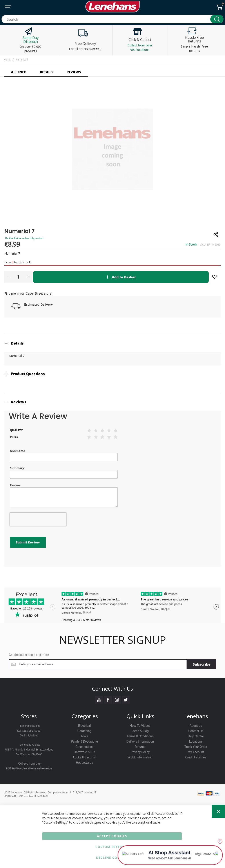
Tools (84, 736)
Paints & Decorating (84, 741)
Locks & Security (84, 757)
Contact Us (196, 731)
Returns (140, 747)
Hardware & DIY (84, 752)
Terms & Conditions (140, 736)
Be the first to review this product (24, 239)
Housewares (84, 763)
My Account (196, 752)
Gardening (84, 731)
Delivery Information (140, 741)
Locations (196, 741)
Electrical (84, 726)
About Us (196, 726)
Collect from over (30, 763)
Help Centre (196, 736)
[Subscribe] (202, 664)
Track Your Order (196, 747)
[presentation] (38, 519)
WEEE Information (140, 757)
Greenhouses (84, 747)
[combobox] (112, 19)
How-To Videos (140, 726)
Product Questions (28, 374)
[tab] (112, 343)
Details (17, 343)
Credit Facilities (196, 757)
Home (7, 60)
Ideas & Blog (140, 731)
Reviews (19, 402)
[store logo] (112, 7)
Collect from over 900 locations (140, 47)
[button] (8, 277)
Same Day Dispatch (31, 40)
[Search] (217, 19)
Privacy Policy (140, 752)
